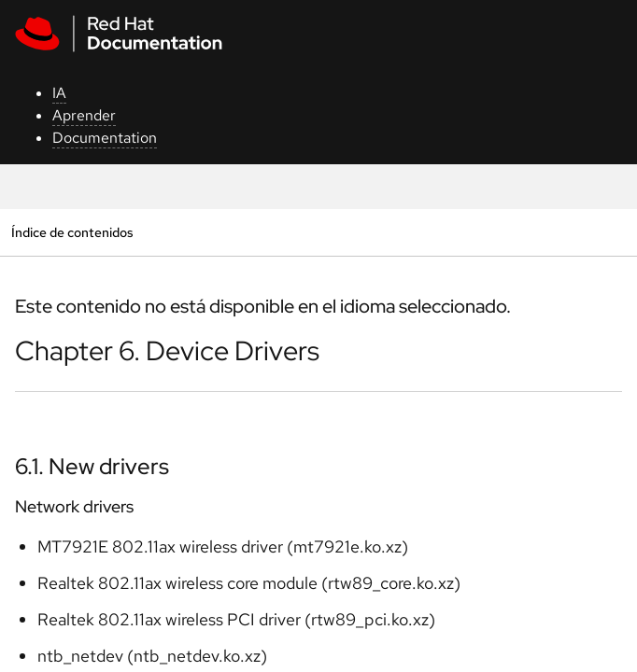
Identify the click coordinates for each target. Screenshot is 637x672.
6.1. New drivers (92, 466)
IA (59, 93)
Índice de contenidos (72, 232)
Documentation (105, 138)
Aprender (84, 115)
